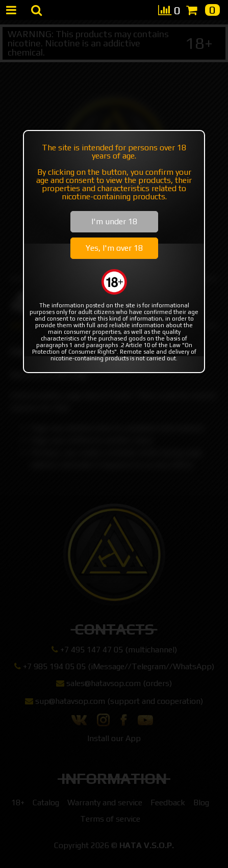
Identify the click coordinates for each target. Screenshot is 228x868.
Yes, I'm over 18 (114, 248)
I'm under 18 (114, 221)
